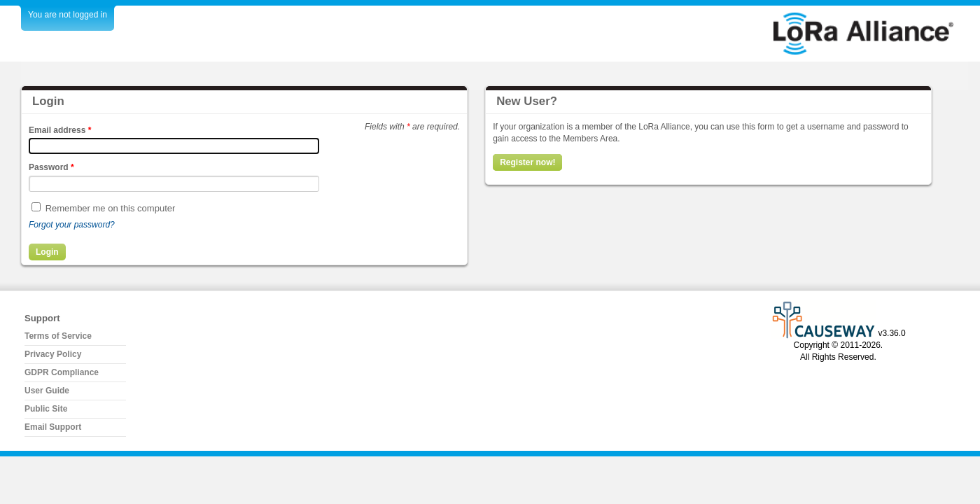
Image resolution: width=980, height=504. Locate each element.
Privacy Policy (53, 354)
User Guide (47, 391)
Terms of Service (58, 336)
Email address (60, 130)
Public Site (46, 409)
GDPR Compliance (62, 372)
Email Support (53, 427)
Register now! (527, 162)
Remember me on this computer (111, 208)
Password (51, 167)
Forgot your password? (72, 225)
